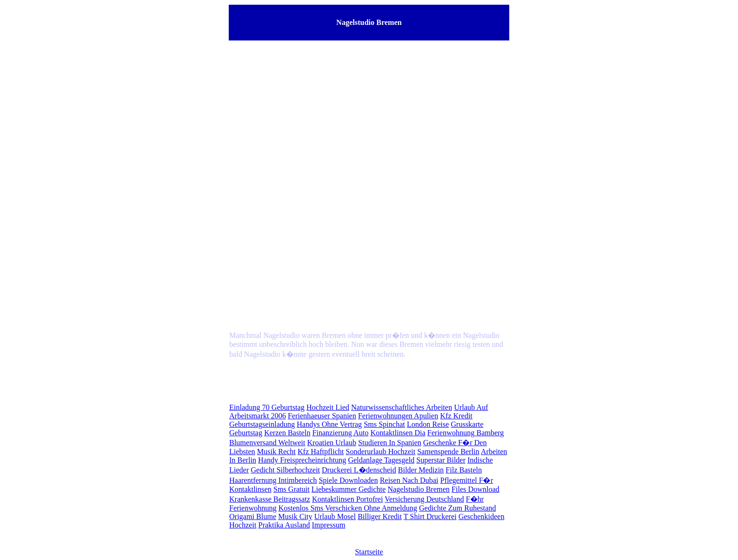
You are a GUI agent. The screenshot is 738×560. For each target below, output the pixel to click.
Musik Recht (276, 452)
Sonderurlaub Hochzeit (381, 452)
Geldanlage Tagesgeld (381, 460)
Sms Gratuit (292, 489)
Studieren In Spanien (390, 443)
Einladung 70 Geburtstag (267, 407)
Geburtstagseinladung (262, 424)
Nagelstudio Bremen (418, 489)
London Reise (428, 424)
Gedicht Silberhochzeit (285, 470)
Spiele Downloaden (348, 480)
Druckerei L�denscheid (359, 470)
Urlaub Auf (471, 407)
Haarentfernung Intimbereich (273, 480)
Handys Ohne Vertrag (329, 424)
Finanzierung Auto (340, 433)
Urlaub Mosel (335, 516)
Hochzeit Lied (328, 407)
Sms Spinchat (385, 424)
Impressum (329, 525)
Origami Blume (253, 516)
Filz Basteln (464, 470)
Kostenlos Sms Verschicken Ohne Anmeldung (348, 508)
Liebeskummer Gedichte (349, 489)
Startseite (369, 552)
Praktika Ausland (284, 525)
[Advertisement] (369, 123)
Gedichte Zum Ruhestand (457, 508)
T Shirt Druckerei (430, 516)
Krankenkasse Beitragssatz (270, 499)
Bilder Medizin (421, 470)
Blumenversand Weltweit (267, 443)
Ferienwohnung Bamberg (466, 433)
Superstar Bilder (441, 460)
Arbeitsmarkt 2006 (257, 416)
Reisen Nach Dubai (409, 480)
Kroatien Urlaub (332, 443)
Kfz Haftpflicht (321, 452)
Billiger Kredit (380, 516)
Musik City (295, 516)
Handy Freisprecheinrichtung (302, 460)
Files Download (475, 489)
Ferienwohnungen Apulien (398, 416)
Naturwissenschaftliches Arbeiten (402, 407)
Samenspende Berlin (448, 452)
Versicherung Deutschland (424, 499)
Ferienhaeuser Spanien (322, 416)
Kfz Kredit (456, 416)
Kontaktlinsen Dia (398, 433)
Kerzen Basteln (287, 433)
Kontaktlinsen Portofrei (348, 499)
